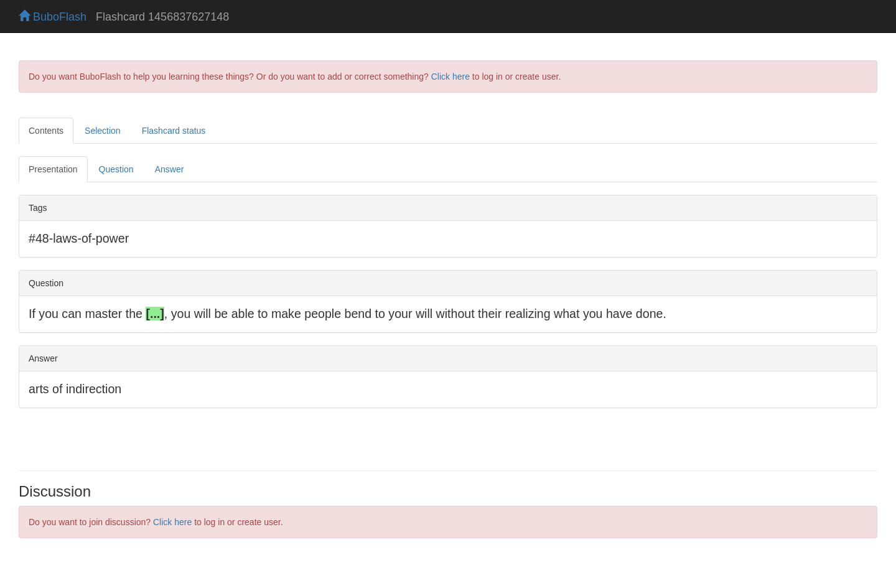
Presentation (53, 169)
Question (116, 169)
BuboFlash (53, 17)
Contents (46, 131)
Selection (103, 131)
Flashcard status (174, 131)
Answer (170, 169)
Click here (450, 77)
